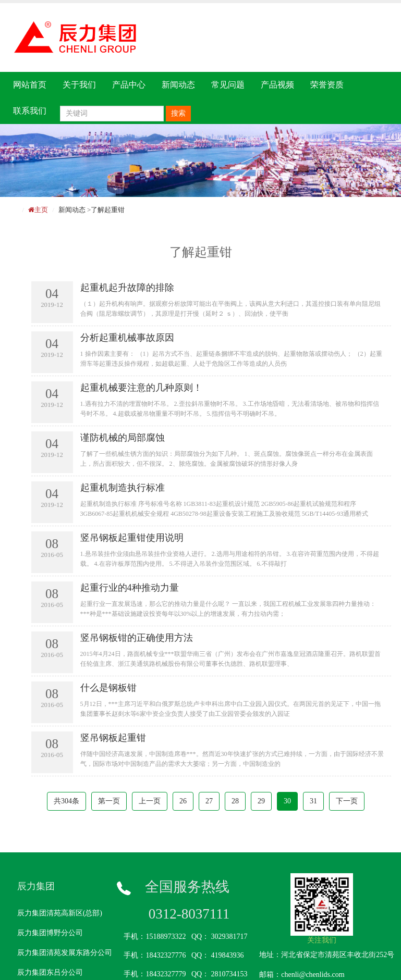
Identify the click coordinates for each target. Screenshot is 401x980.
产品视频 (277, 85)
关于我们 (79, 85)
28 (235, 801)
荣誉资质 (327, 85)
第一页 (109, 801)
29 (261, 801)
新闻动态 (178, 85)
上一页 (150, 801)
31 (313, 801)
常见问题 (228, 85)
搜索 (178, 113)
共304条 (66, 801)
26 (183, 801)
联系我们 (30, 111)
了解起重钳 (108, 210)
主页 (41, 210)
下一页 (347, 801)
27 (209, 801)
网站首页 (30, 85)
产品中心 (129, 85)
